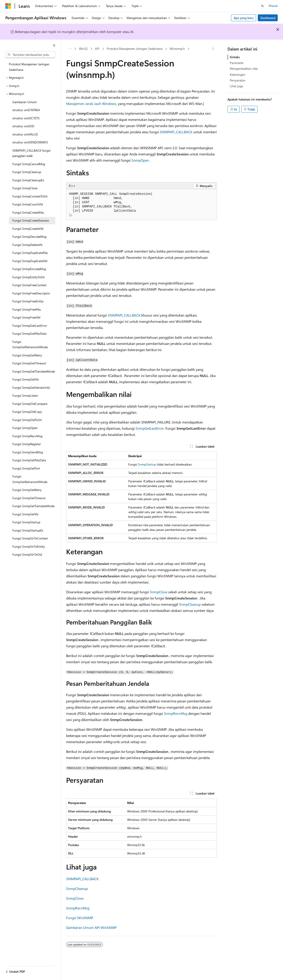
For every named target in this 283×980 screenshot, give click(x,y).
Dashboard (268, 18)
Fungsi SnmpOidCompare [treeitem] (30, 404)
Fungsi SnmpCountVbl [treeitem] (28, 204)
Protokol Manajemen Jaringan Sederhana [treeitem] (29, 67)
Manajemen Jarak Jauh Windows (91, 103)
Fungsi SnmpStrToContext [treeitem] (30, 538)
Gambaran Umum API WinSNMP (91, 927)
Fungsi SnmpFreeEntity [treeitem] (28, 301)
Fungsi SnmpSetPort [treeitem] (26, 468)
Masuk (273, 6)
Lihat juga (236, 86)
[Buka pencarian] (262, 6)
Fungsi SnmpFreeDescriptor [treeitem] (31, 293)
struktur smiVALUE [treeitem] (25, 134)
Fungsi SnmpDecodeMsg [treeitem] (29, 237)
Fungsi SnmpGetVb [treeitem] (26, 379)
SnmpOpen (140, 160)
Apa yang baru (244, 18)
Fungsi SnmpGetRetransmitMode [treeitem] (30, 344)
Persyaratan (238, 80)
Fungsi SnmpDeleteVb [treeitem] (27, 245)
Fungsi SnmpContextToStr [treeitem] (30, 196)
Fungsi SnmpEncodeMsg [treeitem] (29, 269)
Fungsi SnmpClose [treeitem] (25, 188)
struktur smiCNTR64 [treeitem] (26, 110)
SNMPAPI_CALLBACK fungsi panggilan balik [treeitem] (31, 153)
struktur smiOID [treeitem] (23, 126)
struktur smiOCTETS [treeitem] (26, 118)
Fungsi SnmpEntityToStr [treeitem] (29, 277)
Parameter (237, 63)
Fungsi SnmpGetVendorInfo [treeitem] (31, 388)
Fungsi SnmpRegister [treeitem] (27, 444)
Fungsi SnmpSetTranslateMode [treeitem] (33, 506)
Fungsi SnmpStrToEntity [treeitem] (29, 546)
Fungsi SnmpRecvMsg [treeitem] (27, 436)
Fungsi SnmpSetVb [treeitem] (25, 514)
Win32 (83, 49)
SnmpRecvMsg (176, 713)
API (97, 49)
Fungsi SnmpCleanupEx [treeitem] (28, 180)
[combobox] (30, 55)
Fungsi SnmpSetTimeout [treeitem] (29, 498)
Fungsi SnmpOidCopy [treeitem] (27, 412)
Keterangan (237, 74)
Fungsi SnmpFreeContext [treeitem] (29, 285)
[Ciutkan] (54, 45)
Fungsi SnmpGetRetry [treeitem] (27, 355)
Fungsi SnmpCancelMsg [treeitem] (29, 164)
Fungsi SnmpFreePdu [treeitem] (27, 309)
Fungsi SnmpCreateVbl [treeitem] (28, 229)
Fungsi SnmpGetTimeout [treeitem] (29, 363)
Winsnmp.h (177, 49)
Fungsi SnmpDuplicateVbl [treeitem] (30, 261)
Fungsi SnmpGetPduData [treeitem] (29, 333)
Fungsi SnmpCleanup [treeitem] (27, 172)
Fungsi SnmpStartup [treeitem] (26, 522)
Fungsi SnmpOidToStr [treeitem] (27, 420)
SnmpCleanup (190, 604)
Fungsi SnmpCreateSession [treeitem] (31, 220)
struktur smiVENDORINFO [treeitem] (30, 142)
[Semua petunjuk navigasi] (70, 49)
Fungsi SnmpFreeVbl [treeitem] (26, 317)
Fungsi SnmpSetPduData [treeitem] (29, 460)
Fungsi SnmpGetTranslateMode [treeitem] (34, 371)
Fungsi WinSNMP (80, 918)
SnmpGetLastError (150, 428)
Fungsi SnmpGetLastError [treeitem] (30, 326)
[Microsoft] (8, 6)
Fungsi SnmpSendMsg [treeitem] (28, 452)
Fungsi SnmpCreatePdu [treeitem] (28, 212)
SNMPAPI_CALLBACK (176, 132)
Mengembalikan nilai (244, 69)
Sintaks (235, 57)
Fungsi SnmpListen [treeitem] (25, 395)
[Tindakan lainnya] (213, 49)
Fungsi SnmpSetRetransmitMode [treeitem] (30, 479)
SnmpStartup (147, 464)
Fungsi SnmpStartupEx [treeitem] (28, 530)
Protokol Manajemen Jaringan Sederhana (135, 49)
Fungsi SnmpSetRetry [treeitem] (27, 490)
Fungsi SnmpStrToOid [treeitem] (27, 554)
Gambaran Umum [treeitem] (25, 102)
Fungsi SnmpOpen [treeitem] (25, 428)
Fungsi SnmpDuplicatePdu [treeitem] (30, 253)
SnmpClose (159, 592)
